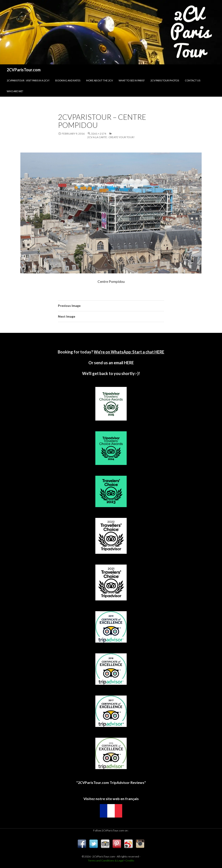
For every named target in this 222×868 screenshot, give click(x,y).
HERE (129, 363)
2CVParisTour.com (24, 70)
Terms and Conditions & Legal (106, 860)
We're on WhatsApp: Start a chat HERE (129, 352)
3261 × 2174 (99, 134)
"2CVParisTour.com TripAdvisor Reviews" (111, 782)
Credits (130, 860)
